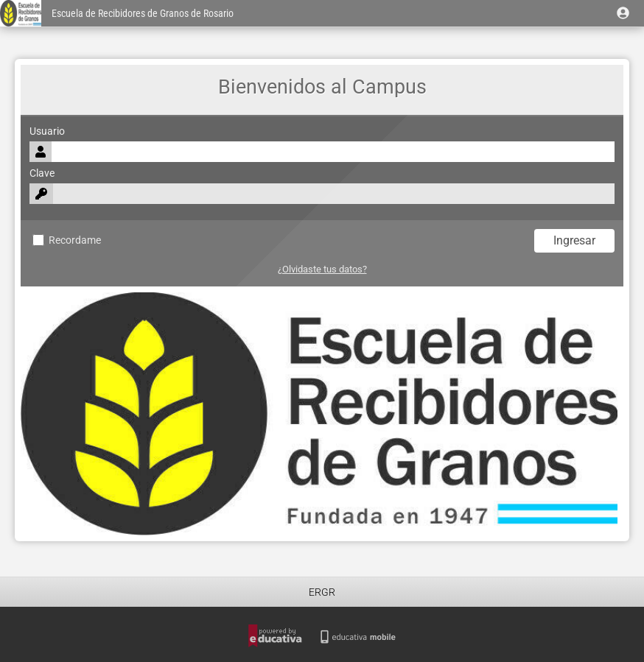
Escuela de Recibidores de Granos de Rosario (143, 14)
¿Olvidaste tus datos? (322, 269)
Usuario (47, 131)
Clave (42, 173)
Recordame (67, 240)
